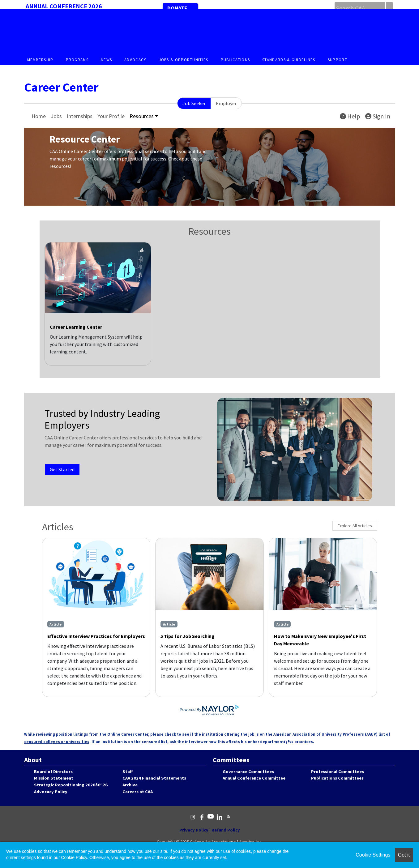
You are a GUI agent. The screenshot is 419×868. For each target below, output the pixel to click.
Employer (226, 103)
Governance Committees (248, 772)
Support (338, 60)
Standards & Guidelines (289, 60)
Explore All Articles (355, 526)
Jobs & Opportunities (184, 60)
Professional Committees (338, 772)
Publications (235, 60)
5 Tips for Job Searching (188, 636)
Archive (130, 785)
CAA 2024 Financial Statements (154, 778)
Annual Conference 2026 (64, 6)
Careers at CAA (138, 792)
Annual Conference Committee (254, 778)
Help (350, 116)
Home (39, 116)
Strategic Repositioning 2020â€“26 (71, 785)
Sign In (378, 116)
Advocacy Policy (51, 792)
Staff (128, 772)
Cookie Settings (373, 855)
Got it (404, 855)
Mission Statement (54, 778)
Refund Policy (226, 830)
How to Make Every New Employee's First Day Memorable (320, 640)
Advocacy (135, 60)
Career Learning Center (76, 327)
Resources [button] (142, 116)
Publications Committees (337, 778)
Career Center (61, 87)
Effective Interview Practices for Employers (96, 636)
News (106, 60)
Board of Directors (53, 772)
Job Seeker (194, 103)
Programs (77, 60)
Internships (80, 116)
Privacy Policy (194, 830)
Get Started (62, 469)
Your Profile (111, 116)
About (33, 760)
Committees (231, 760)
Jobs (56, 116)
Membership (40, 60)
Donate (177, 8)
